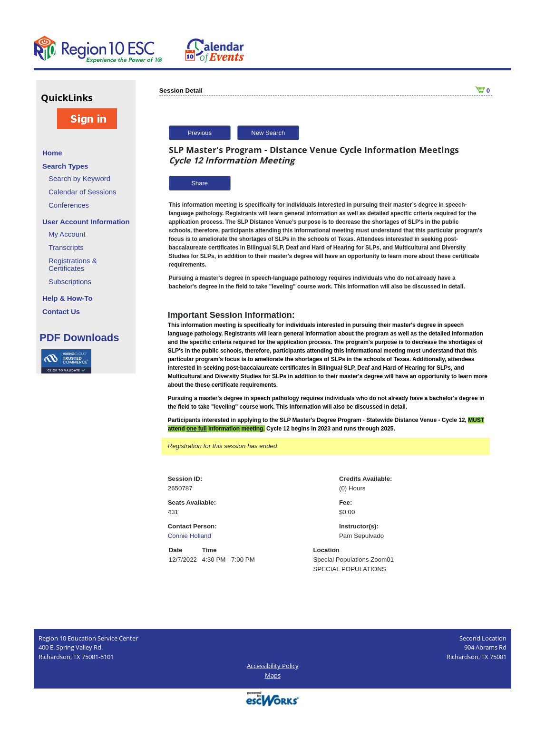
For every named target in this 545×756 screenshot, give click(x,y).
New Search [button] (268, 133)
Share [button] (200, 183)
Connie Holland (190, 536)
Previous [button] (200, 133)
